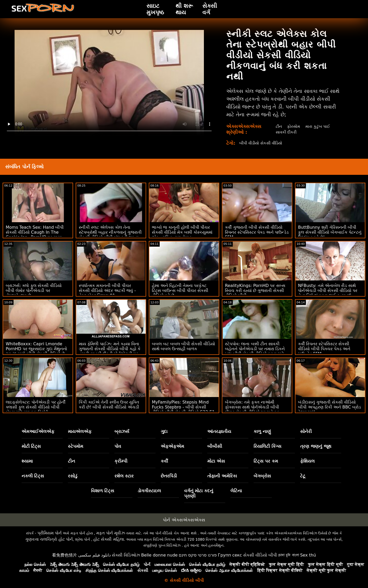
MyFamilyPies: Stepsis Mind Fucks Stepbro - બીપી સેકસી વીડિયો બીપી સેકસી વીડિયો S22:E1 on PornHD (183, 410)
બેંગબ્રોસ (262, 476)
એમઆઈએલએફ (38, 431)
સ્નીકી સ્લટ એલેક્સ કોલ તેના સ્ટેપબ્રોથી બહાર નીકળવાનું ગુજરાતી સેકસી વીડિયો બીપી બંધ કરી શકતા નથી (110, 235)
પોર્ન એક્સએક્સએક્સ (184, 520)
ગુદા (164, 431)
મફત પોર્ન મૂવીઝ (111, 533)
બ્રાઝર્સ (122, 431)
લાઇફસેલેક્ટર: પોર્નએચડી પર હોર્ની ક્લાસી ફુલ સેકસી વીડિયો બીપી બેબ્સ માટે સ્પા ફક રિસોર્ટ (36, 407)
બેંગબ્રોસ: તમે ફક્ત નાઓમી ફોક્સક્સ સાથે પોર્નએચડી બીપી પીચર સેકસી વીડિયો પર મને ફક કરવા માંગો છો (252, 410)
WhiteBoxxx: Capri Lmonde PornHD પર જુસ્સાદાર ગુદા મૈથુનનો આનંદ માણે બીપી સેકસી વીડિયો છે (36, 349)
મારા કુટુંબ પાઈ (318, 126)
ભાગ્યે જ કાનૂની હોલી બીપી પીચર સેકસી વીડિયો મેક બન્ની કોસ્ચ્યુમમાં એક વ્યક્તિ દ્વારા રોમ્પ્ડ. (182, 232)
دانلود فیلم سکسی (95, 555)
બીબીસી (215, 446)
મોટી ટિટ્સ (31, 446)
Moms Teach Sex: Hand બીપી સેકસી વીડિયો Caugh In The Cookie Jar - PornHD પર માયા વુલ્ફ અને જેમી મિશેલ (35, 235)
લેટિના (236, 491)
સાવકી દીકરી (286, 132)
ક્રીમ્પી (121, 461)
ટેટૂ (303, 476)
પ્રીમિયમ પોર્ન (50, 533)
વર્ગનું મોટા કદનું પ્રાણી (199, 493)
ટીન (278, 126)
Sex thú (308, 555)
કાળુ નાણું (262, 431)
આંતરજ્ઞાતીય (219, 431)
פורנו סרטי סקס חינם (198, 555)
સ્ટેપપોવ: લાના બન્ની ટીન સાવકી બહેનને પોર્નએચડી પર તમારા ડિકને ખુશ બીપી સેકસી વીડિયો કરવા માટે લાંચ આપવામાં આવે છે (255, 351)
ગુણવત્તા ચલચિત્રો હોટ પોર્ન (49, 539)
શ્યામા (27, 461)
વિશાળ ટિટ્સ (103, 491)
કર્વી (164, 461)
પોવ (118, 446)
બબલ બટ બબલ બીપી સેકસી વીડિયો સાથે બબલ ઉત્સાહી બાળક (183, 346)
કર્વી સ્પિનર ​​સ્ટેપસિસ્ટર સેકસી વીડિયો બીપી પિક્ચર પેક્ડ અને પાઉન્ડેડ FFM (324, 349)
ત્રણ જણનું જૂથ (316, 446)
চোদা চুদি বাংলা (288, 555)
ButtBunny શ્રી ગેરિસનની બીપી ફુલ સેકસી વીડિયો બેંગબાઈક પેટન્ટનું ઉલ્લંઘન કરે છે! (330, 232)
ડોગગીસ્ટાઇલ (149, 491)
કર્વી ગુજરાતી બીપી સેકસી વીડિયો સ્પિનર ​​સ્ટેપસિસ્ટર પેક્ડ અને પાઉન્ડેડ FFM (257, 232)
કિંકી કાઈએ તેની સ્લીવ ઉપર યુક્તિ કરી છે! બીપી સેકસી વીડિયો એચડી (109, 405)
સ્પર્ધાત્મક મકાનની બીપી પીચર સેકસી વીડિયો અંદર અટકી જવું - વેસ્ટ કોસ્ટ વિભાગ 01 (107, 290)
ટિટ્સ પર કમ (266, 461)
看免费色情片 (64, 555)
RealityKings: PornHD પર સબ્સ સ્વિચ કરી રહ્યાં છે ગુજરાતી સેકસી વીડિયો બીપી (255, 290)
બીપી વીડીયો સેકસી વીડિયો (263, 143)
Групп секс (230, 555)
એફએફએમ (172, 446)
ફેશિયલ (307, 461)
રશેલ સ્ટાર (124, 476)
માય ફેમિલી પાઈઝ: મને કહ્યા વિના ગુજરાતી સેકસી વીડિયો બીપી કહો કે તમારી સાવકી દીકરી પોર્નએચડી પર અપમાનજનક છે (110, 351)
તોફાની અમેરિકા (222, 476)
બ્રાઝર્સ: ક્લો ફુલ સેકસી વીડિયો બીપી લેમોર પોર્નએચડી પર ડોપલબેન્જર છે (34, 290)
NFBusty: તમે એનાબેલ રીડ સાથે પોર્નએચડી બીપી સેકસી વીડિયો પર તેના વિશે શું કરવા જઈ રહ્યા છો (328, 290)
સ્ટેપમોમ (76, 446)
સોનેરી (306, 431)
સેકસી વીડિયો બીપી (260, 555)
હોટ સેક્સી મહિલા (109, 539)
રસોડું (73, 476)
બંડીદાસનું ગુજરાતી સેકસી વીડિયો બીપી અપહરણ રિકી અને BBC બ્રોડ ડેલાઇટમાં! (330, 407)
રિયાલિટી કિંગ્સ (267, 446)
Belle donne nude (159, 555)
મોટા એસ (216, 461)
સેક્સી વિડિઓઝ (126, 555)
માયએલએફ (80, 431)
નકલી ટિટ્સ (33, 476)
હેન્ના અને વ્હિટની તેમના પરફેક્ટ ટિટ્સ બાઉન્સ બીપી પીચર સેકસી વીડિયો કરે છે (180, 290)
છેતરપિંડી (169, 476)
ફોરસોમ (293, 126)
